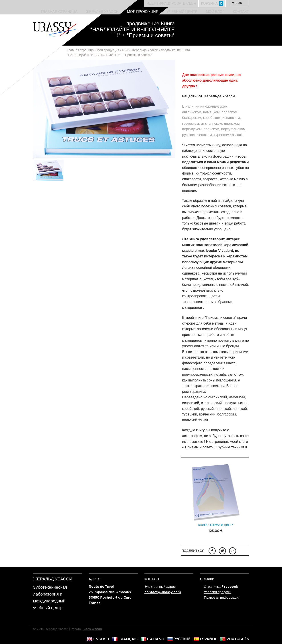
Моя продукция (143, 12)
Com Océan (93, 629)
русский (179, 639)
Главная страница (59, 12)
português (235, 639)
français (125, 639)
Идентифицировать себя (171, 3)
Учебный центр (182, 12)
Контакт (241, 12)
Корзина (212, 3)
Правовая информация (222, 598)
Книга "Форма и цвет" (216, 525)
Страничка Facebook (221, 587)
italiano (152, 639)
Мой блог (215, 12)
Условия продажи (218, 592)
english (98, 639)
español (205, 639)
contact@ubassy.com (163, 592)
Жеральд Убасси (102, 12)
